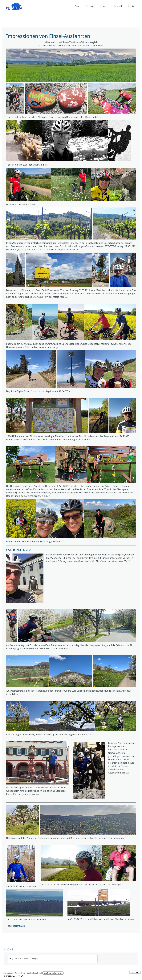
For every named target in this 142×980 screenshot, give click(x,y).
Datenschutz (20, 973)
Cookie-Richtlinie (34, 973)
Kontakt (118, 6)
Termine (90, 6)
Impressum (8, 973)
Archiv (131, 6)
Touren (104, 6)
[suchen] (52, 959)
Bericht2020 (19, 926)
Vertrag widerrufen (53, 973)
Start (78, 6)
